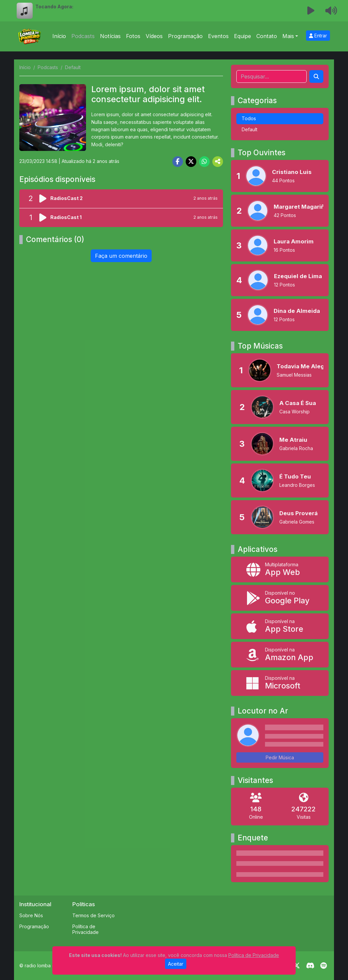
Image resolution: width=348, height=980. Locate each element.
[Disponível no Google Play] (280, 598)
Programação (185, 36)
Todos (249, 118)
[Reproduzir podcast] (45, 199)
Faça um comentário (121, 256)
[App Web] (280, 569)
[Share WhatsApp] (204, 162)
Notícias (110, 36)
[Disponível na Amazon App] (280, 655)
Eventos (218, 36)
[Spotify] (323, 966)
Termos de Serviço (93, 915)
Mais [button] (288, 36)
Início (59, 36)
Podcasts (83, 36)
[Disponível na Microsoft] (280, 683)
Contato (267, 36)
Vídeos (154, 36)
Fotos (133, 36)
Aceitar (176, 964)
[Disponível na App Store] (280, 626)
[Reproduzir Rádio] (311, 11)
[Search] (316, 76)
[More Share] (218, 162)
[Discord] (310, 966)
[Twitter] (297, 966)
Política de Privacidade (85, 929)
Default (249, 129)
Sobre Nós (31, 915)
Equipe (242, 36)
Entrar (318, 36)
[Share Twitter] (191, 162)
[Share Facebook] (178, 162)
